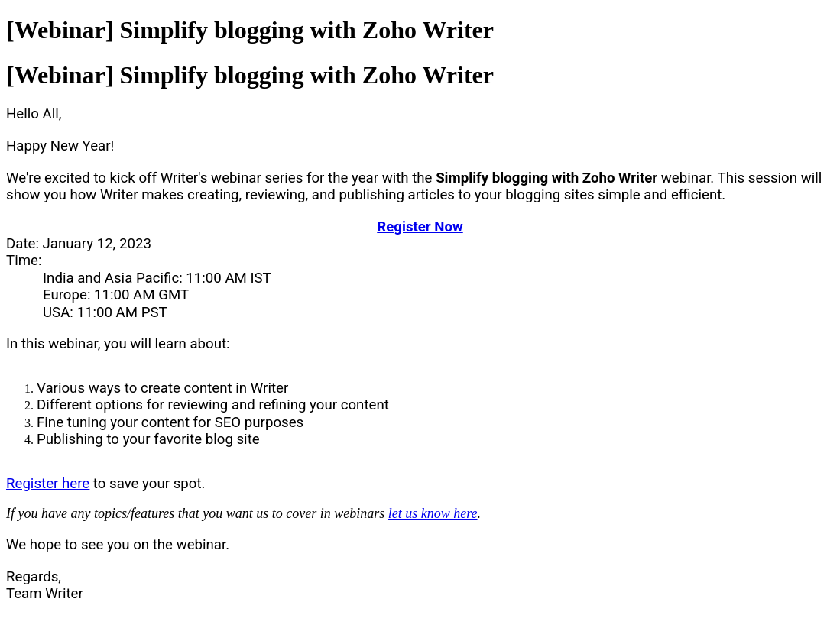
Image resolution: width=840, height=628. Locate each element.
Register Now (420, 227)
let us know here (433, 513)
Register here (48, 484)
